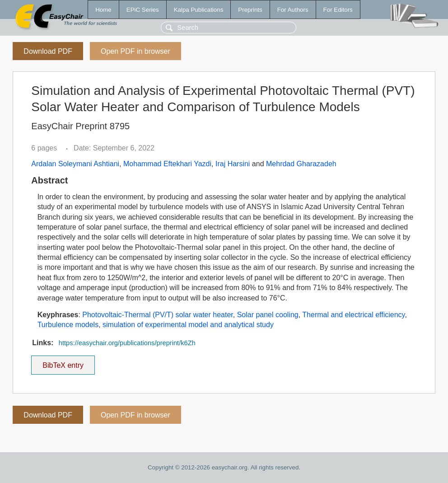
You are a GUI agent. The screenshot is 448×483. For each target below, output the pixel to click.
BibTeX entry (63, 362)
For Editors (338, 10)
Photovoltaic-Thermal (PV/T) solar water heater (157, 315)
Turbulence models (68, 325)
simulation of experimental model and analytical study (188, 325)
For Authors (293, 10)
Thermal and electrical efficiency (353, 315)
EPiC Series (143, 10)
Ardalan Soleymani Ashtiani (75, 164)
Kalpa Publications (199, 10)
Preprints (250, 10)
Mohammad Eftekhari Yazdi (167, 164)
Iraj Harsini (233, 164)
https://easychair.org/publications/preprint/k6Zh (127, 343)
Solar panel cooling (268, 315)
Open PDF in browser (135, 51)
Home (103, 10)
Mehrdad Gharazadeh (301, 164)
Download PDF (48, 51)
